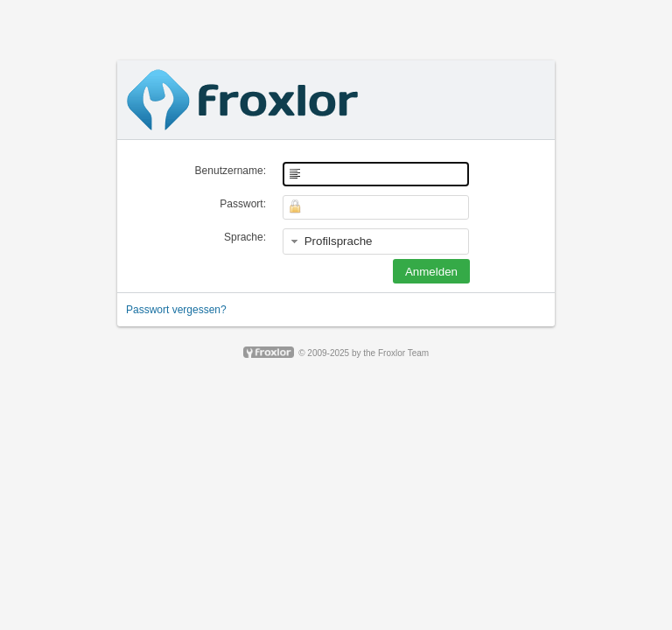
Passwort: (243, 204)
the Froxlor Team (396, 353)
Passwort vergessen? (176, 310)
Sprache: (245, 237)
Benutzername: (231, 171)
